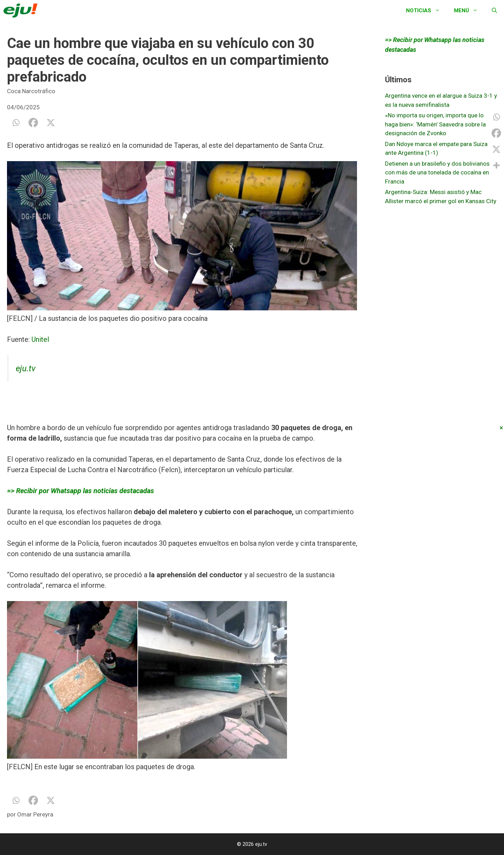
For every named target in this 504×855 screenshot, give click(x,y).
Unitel (39, 339)
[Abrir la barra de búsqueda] (494, 11)
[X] (51, 123)
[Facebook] (33, 123)
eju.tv (26, 368)
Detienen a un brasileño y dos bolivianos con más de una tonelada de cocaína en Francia (437, 173)
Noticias (426, 11)
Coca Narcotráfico (31, 91)
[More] (496, 165)
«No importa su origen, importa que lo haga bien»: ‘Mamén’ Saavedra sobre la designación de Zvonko (435, 124)
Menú (469, 11)
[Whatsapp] (16, 123)
